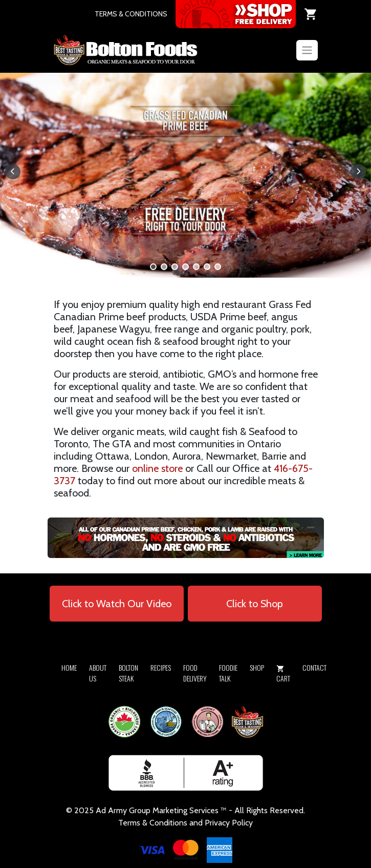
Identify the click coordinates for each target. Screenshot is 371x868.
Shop (257, 667)
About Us (98, 673)
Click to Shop (255, 604)
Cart (283, 674)
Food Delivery (195, 673)
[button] (153, 267)
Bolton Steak (128, 673)
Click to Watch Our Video (117, 604)
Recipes (161, 667)
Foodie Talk (228, 673)
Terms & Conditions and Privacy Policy (185, 823)
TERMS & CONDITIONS (131, 14)
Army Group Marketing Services (163, 810)
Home (69, 667)
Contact (314, 667)
